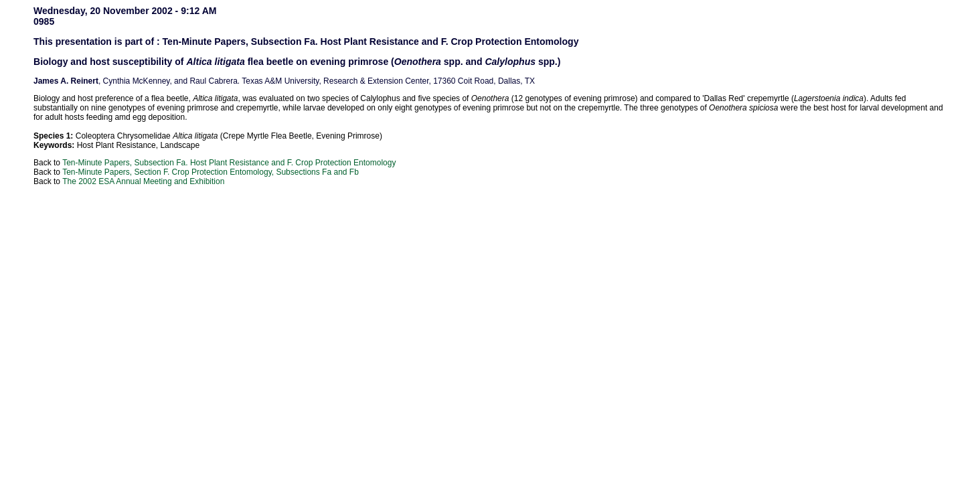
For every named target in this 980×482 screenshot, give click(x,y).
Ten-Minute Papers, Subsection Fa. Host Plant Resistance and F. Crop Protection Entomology (229, 163)
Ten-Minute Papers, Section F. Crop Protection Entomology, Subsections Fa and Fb (211, 172)
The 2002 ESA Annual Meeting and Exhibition (143, 181)
